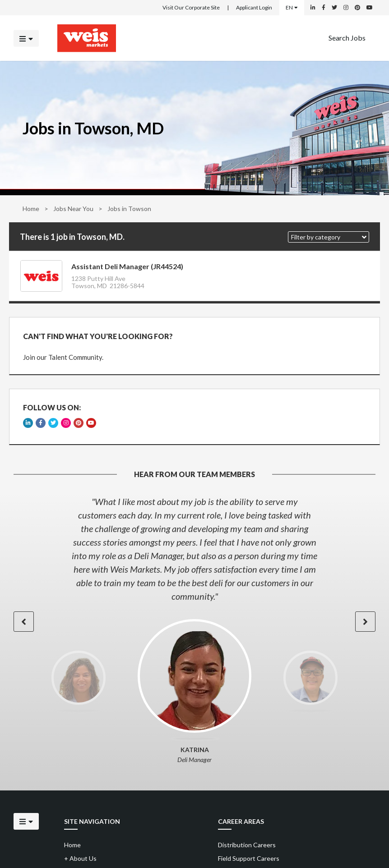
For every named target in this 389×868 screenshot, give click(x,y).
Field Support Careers (249, 858)
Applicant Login (254, 7)
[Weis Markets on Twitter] (334, 8)
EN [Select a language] (292, 7)
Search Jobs (347, 37)
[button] (329, 237)
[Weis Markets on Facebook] (324, 8)
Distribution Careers (247, 845)
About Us (80, 858)
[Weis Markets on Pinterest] (357, 8)
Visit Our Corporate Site (191, 7)
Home (31, 209)
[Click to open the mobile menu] (26, 38)
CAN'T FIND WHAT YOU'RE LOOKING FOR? (98, 336)
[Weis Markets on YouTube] (370, 8)
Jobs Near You (73, 209)
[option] (194, 549)
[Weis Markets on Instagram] (346, 8)
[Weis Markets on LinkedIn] (313, 8)
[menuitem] (347, 38)
